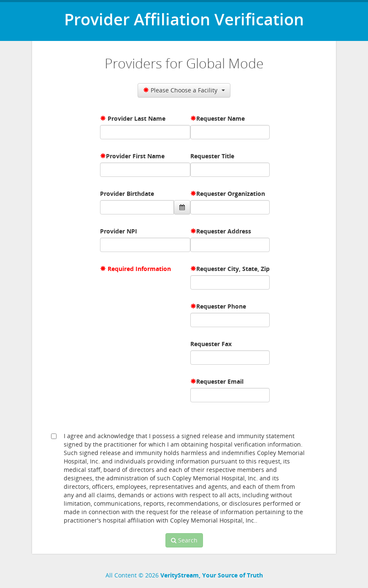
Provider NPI (119, 231)
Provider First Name (135, 156)
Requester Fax (211, 344)
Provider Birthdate (127, 194)
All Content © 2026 (184, 575)
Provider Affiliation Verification (184, 19)
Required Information (139, 269)
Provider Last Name (137, 118)
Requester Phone (221, 306)
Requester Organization (231, 194)
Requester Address (224, 231)
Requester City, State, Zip (233, 269)
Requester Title (212, 156)
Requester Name (221, 118)
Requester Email (220, 381)
